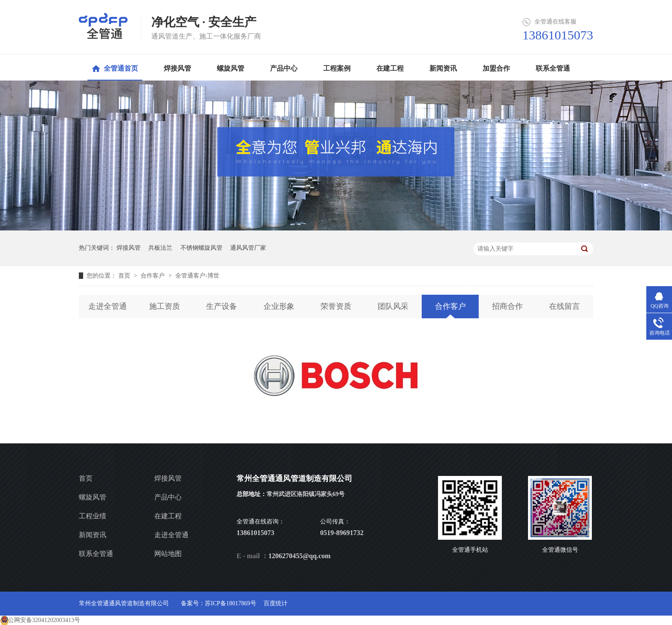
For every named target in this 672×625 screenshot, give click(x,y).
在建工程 (168, 516)
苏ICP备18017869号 (231, 603)
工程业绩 (93, 516)
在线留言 (564, 306)
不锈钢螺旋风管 (201, 248)
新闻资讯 (93, 535)
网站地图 (168, 554)
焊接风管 (129, 248)
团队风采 (393, 306)
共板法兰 (160, 248)
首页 (125, 276)
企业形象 (279, 306)
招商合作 (507, 306)
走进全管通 (108, 306)
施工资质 (165, 306)
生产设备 (222, 306)
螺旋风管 (93, 497)
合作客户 (153, 276)
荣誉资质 (336, 306)
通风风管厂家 (248, 248)
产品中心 (168, 497)
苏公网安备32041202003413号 (41, 620)
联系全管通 (96, 554)
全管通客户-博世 (197, 276)
